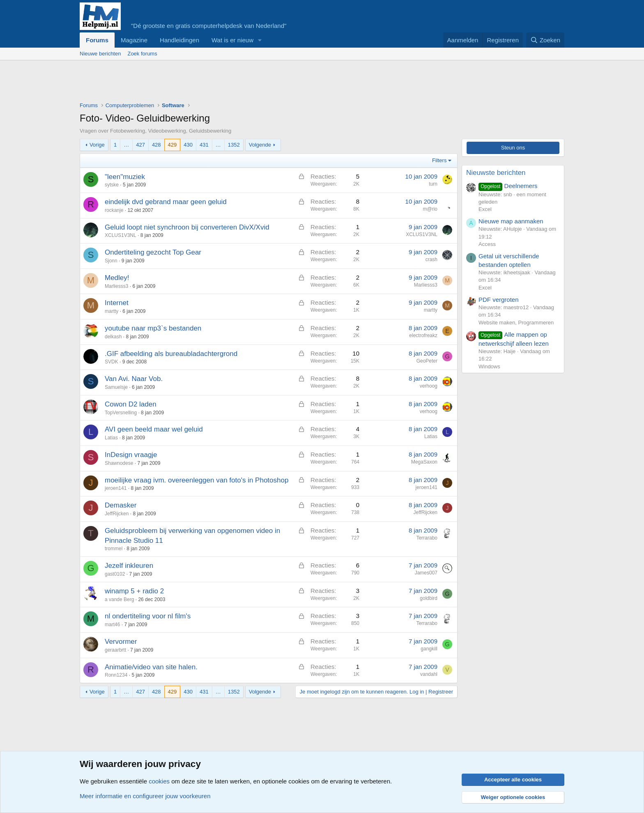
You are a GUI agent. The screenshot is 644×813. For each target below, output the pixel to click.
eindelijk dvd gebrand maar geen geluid (166, 202)
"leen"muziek (125, 177)
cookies (159, 781)
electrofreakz (423, 335)
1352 (234, 145)
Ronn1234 (116, 675)
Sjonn (111, 261)
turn (433, 184)
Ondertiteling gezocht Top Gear (153, 252)
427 (140, 145)
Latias (111, 438)
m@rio (430, 209)
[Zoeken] (545, 40)
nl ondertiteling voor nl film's (148, 616)
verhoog (429, 386)
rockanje (114, 210)
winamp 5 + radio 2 (134, 591)
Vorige (97, 145)
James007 (426, 573)
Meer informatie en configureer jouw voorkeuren (145, 796)
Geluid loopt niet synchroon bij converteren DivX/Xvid (187, 227)
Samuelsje (116, 387)
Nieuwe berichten (100, 54)
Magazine (134, 40)
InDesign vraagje (131, 455)
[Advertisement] (229, 83)
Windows (489, 366)
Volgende (260, 145)
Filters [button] (439, 160)
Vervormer (121, 642)
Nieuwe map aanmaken (511, 221)
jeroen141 (116, 488)
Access (487, 244)
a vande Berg (119, 599)
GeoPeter (427, 361)
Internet (117, 303)
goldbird (429, 598)
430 (188, 145)
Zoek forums (142, 54)
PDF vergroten (499, 300)
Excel (485, 209)
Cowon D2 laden (131, 404)
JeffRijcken (117, 514)
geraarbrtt (115, 650)
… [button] (126, 145)
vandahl (429, 674)
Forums (97, 40)
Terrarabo (427, 538)
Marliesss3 (116, 286)
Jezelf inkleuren (129, 566)
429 (172, 145)
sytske (112, 185)
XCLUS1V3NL (121, 235)
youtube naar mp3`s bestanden (153, 328)
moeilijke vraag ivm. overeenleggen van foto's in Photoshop (197, 480)
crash (431, 260)
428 (156, 145)
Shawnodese (119, 463)
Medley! (117, 278)
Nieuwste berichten (496, 173)
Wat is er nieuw (232, 40)
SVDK (112, 362)
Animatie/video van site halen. (151, 667)
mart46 (112, 625)
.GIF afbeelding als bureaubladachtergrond (171, 354)
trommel (114, 549)
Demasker (121, 505)
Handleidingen (179, 40)
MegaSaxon (424, 462)
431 (204, 145)
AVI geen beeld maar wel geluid (154, 429)
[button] (260, 40)
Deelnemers (508, 186)
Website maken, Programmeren (516, 323)
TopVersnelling (121, 413)
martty (112, 311)
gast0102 (115, 574)
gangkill (429, 649)
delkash (113, 337)
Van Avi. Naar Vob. (134, 379)
